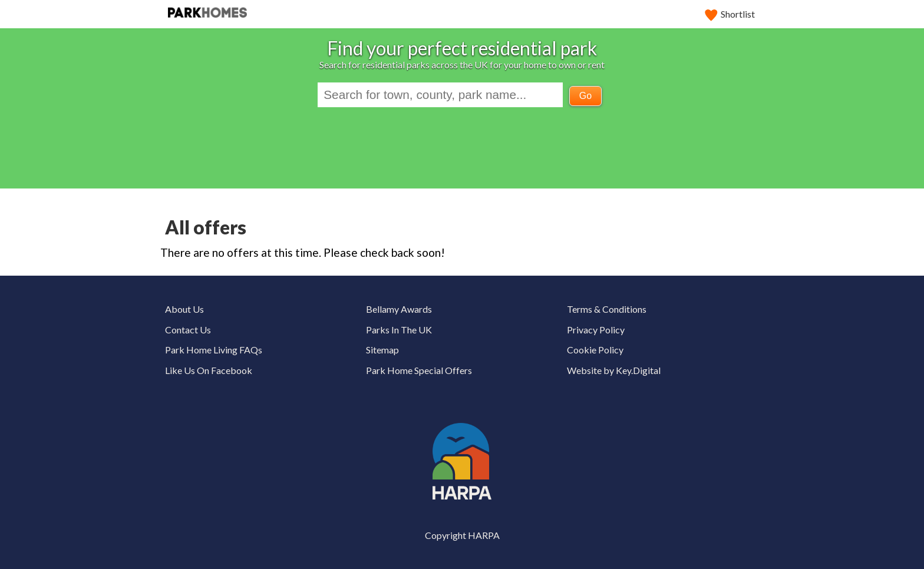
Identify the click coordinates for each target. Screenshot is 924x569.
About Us (184, 309)
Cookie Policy (595, 350)
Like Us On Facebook (209, 370)
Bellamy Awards (399, 309)
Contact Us (188, 330)
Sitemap (382, 350)
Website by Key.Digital (614, 370)
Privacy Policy (596, 330)
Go (585, 96)
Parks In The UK (399, 330)
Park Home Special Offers (419, 370)
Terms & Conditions (607, 309)
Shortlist (730, 14)
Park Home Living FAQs (214, 350)
